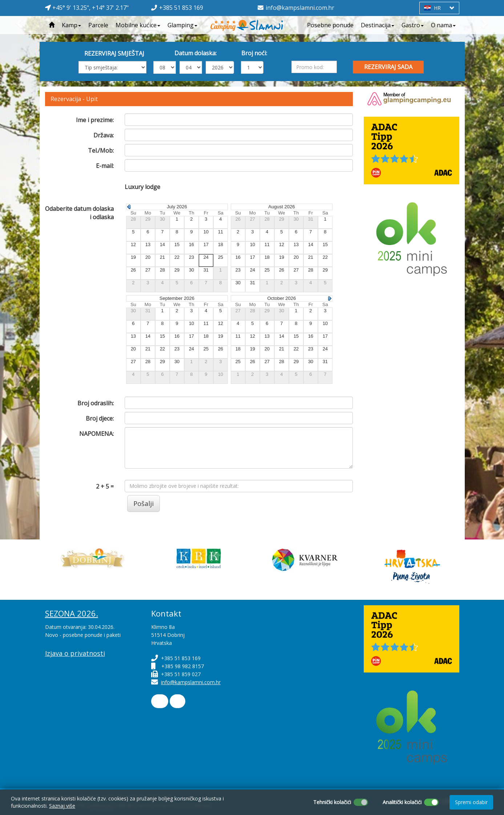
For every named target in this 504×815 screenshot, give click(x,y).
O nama (443, 25)
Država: (104, 135)
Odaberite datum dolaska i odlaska (79, 213)
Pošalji (144, 503)
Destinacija (378, 25)
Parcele (98, 25)
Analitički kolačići (402, 802)
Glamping (182, 25)
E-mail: (105, 166)
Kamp (71, 25)
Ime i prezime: (95, 120)
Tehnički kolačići (332, 802)
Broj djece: (100, 418)
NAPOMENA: (96, 434)
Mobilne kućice (138, 25)
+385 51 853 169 (181, 8)
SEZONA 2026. (72, 613)
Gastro (413, 25)
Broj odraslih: (96, 403)
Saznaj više (62, 806)
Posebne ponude (330, 25)
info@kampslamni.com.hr (300, 8)
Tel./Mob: (101, 150)
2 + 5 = (105, 486)
